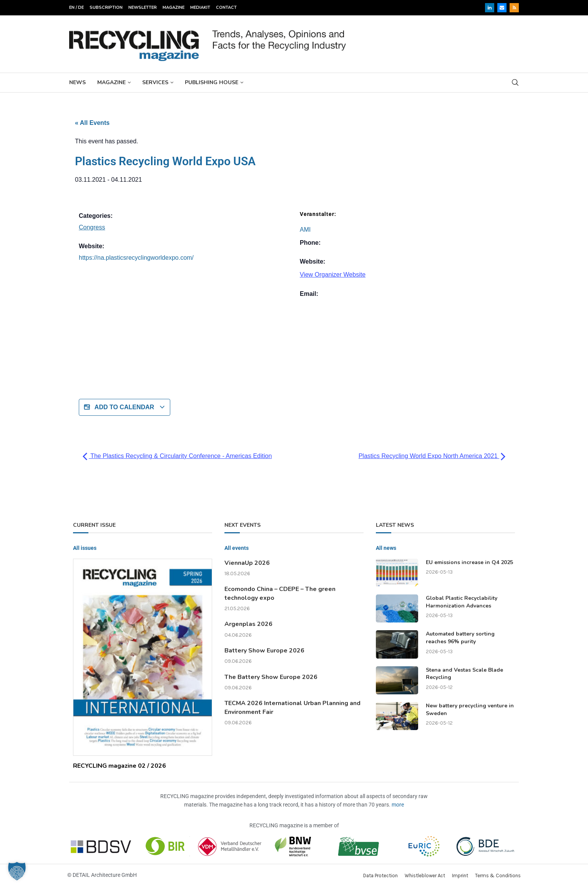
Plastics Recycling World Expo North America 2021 (432, 456)
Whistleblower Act (425, 876)
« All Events (92, 123)
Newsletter (143, 7)
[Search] (515, 82)
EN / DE (76, 7)
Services (155, 82)
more (398, 805)
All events (237, 548)
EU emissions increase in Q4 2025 (469, 562)
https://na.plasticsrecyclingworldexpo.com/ (136, 258)
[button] (17, 871)
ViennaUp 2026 (247, 563)
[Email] (502, 8)
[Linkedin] (490, 8)
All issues (85, 548)
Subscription (106, 7)
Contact (226, 7)
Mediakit (200, 7)
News (77, 82)
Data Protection (380, 876)
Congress (92, 227)
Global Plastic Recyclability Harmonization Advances (462, 602)
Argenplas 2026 (248, 624)
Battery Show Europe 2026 (264, 651)
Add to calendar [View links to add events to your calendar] (125, 407)
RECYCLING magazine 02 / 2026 (120, 766)
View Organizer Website (333, 275)
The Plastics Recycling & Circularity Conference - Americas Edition (177, 456)
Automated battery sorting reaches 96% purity (460, 638)
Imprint (460, 876)
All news (386, 548)
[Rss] (514, 8)
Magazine (174, 7)
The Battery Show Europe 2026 (271, 677)
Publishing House (212, 82)
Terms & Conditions (498, 876)
